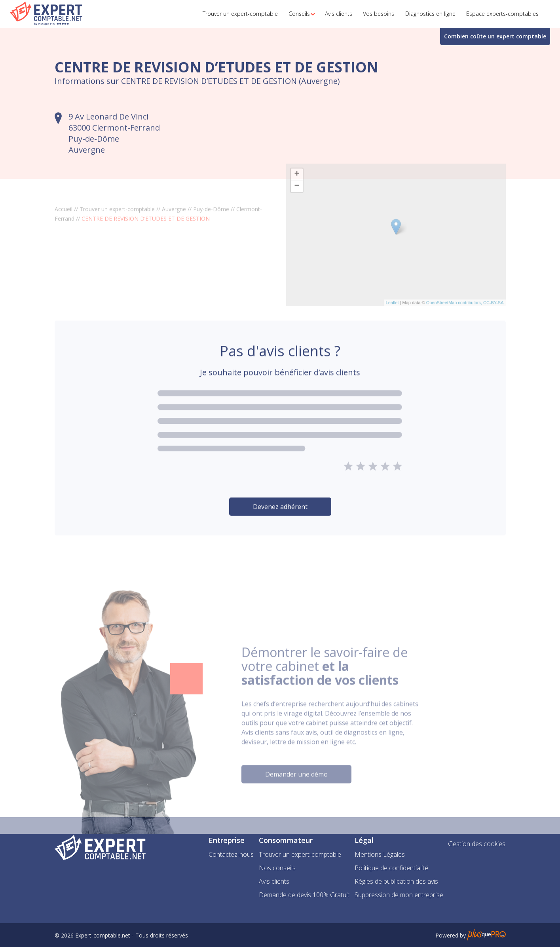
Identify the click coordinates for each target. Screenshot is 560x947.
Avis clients (274, 881)
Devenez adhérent (280, 526)
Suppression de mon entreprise (399, 895)
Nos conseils (277, 868)
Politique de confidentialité (391, 868)
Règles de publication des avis (396, 881)
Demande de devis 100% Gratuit (304, 895)
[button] (300, 14)
